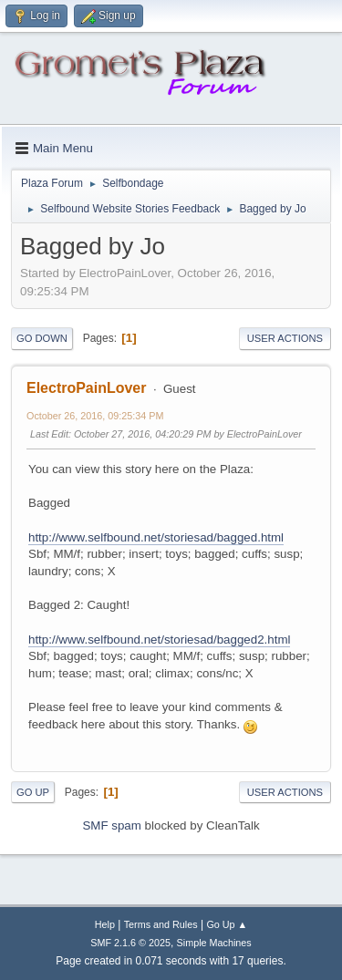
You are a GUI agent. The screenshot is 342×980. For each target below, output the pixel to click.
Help (105, 924)
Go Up (33, 792)
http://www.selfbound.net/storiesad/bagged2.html (159, 640)
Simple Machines (214, 943)
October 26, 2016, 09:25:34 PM (95, 416)
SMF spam (111, 825)
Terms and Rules (161, 924)
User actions (285, 338)
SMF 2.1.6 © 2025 (130, 943)
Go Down (42, 338)
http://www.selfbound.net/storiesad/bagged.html (156, 537)
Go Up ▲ (227, 924)
